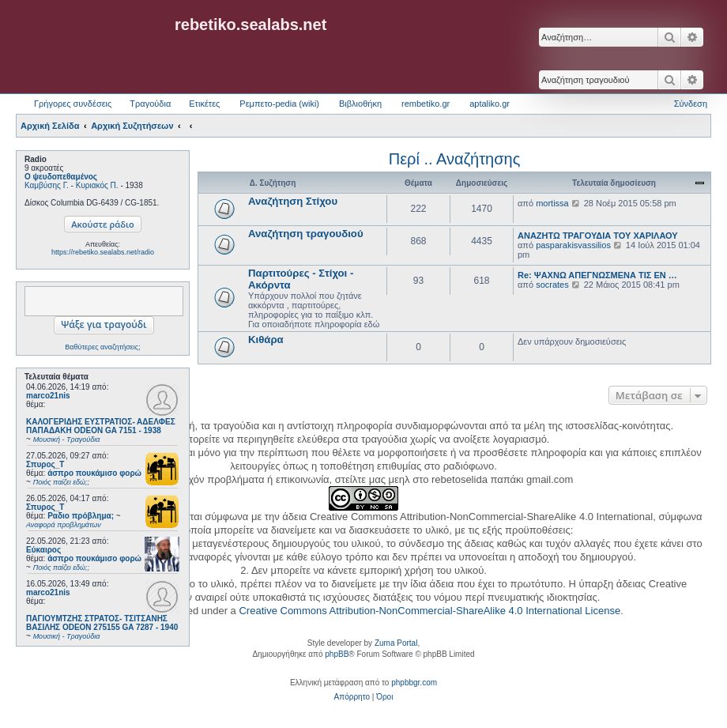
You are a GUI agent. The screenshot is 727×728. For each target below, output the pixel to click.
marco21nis (48, 396)
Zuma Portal (396, 643)
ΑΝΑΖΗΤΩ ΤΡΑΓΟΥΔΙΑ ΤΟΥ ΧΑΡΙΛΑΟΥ (598, 236)
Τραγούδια (150, 104)
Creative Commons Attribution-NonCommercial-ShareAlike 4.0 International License (429, 611)
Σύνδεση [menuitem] (691, 104)
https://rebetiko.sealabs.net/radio (103, 252)
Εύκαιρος (43, 550)
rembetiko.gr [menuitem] (426, 104)
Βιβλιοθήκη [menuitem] (360, 104)
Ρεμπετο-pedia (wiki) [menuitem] (279, 104)
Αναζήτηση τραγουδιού (306, 234)
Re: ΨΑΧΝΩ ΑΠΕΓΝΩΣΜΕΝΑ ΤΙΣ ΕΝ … (597, 275)
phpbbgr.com (414, 683)
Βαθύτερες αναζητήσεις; (102, 347)
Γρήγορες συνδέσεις (73, 104)
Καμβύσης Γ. (47, 185)
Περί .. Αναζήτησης (455, 159)
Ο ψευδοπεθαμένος (61, 177)
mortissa (552, 203)
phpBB (337, 654)
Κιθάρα (266, 339)
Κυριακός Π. (97, 185)
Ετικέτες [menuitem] (204, 104)
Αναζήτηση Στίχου (293, 201)
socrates (552, 285)
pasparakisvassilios (573, 245)
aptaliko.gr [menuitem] (490, 104)
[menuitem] (352, 697)
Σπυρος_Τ (45, 464)
